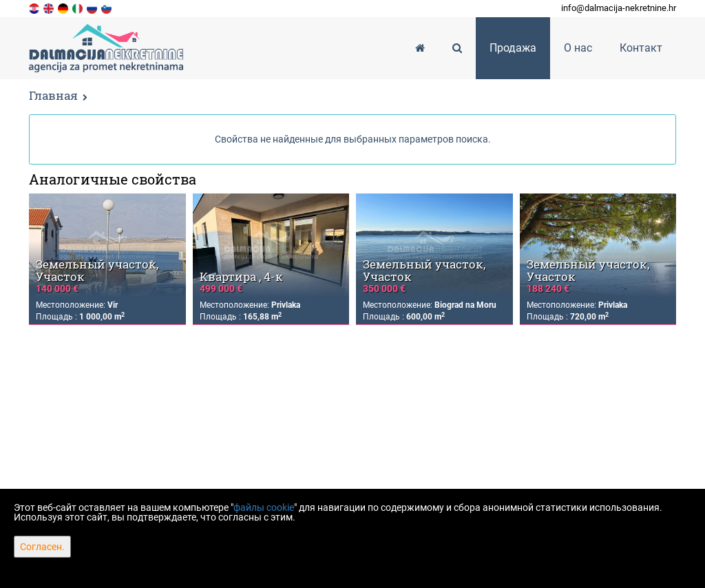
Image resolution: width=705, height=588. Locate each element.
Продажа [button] (513, 48)
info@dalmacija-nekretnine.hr (619, 8)
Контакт (641, 48)
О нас (578, 48)
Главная (53, 95)
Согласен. (42, 547)
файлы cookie (264, 507)
